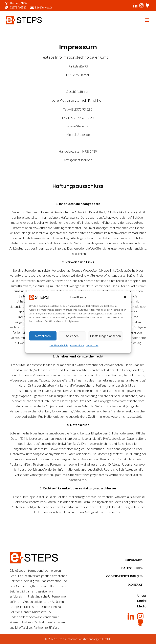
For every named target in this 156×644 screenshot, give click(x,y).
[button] (125, 300)
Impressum (92, 348)
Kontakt (136, 585)
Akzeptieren (43, 339)
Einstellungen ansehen (106, 339)
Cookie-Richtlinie (59, 348)
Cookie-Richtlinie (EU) (124, 576)
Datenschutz (77, 348)
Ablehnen (72, 339)
